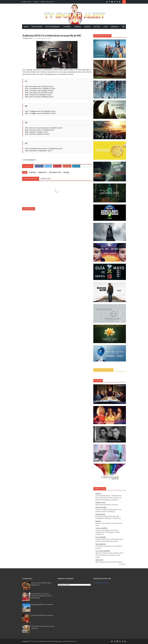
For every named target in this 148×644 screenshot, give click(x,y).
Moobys (98, 521)
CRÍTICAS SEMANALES (52, 27)
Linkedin (76, 166)
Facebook (39, 166)
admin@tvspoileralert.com (70, 641)
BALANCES (87, 27)
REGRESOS (78, 27)
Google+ (67, 166)
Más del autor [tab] (46, 179)
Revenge (66, 172)
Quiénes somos (27, 2)
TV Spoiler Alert (28, 38)
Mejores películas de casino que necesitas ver (109, 562)
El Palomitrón (100, 514)
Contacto (36, 2)
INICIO (26, 27)
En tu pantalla (101, 537)
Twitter (48, 166)
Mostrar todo (123, 564)
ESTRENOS (67, 27)
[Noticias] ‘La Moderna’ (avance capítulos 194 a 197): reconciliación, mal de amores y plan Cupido (109, 555)
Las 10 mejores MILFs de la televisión (42, 615)
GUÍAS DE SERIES (37, 27)
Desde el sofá (100, 503)
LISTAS (106, 27)
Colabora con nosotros (47, 2)
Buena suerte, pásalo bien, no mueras (107, 505)
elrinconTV (99, 560)
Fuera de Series (101, 507)
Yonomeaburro (101, 544)
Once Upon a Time (55, 172)
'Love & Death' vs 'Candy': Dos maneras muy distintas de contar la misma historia (42, 596)
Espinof (98, 494)
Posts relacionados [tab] (31, 179)
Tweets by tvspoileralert (101, 583)
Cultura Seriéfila (101, 528)
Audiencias (32, 172)
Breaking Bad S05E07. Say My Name (42, 605)
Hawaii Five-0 (42, 172)
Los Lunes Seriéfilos (103, 551)
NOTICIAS (97, 27)
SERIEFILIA (114, 27)
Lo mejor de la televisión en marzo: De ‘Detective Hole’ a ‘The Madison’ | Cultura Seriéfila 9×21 (108, 532)
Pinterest (57, 166)
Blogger (60, 641)
